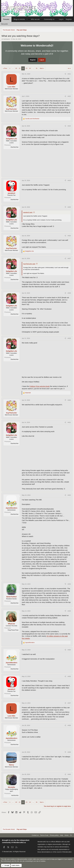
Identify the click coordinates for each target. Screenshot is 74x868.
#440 (69, 774)
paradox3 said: (28, 212)
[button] (27, 19)
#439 (69, 752)
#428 (69, 293)
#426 (69, 236)
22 (23, 68)
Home (67, 835)
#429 (69, 338)
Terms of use (44, 835)
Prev (6, 68)
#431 (69, 422)
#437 (69, 703)
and (32, 119)
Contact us (35, 835)
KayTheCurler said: (29, 264)
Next (41, 68)
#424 (69, 180)
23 (26, 68)
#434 (69, 611)
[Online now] (12, 505)
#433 (69, 584)
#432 (69, 495)
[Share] (65, 74)
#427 (69, 258)
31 (37, 68)
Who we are (35, 19)
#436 (69, 676)
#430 (69, 400)
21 (20, 68)
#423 (69, 126)
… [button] (13, 68)
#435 (69, 650)
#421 (69, 74)
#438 (69, 725)
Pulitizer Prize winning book (39, 386)
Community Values (51, 19)
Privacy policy (54, 835)
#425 (69, 207)
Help (62, 835)
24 (30, 68)
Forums (6, 19)
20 (16, 68)
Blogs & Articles (19, 19)
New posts (4, 24)
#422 (69, 96)
